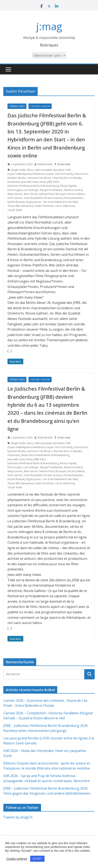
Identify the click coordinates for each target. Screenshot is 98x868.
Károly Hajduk (68, 186)
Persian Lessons (53, 198)
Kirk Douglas (15, 190)
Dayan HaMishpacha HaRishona (26, 174)
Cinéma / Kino (17, 106)
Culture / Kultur (40, 106)
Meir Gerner (31, 194)
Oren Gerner (15, 198)
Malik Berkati (45, 164)
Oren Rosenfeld (33, 198)
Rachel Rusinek (16, 202)
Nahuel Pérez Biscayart (53, 194)
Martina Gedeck (73, 190)
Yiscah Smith (15, 210)
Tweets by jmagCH (18, 817)
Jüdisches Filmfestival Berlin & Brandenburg (33, 186)
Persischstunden (73, 198)
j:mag (49, 26)
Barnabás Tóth (62, 170)
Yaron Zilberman (65, 206)
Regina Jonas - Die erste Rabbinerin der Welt (52, 202)
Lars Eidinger (31, 190)
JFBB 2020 (53, 182)
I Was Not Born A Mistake (67, 178)
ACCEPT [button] (37, 859)
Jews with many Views (33, 182)
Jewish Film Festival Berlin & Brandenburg (45, 455)
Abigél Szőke (18, 170)
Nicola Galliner (76, 194)
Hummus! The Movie (39, 178)
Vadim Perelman (44, 206)
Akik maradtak (43, 170)
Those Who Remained (20, 206)
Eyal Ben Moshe (17, 178)
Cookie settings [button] (17, 859)
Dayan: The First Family (60, 174)
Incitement (14, 182)
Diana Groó (81, 174)
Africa (30, 170)
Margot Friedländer (51, 190)
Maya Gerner (15, 194)
